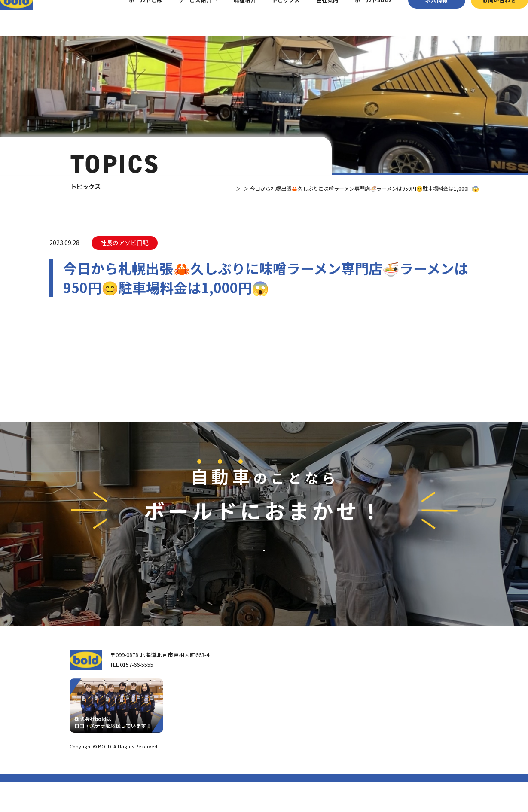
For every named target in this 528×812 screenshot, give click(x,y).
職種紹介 (231, 18)
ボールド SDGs (293, 741)
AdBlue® (360, 734)
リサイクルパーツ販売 (378, 722)
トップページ (287, 685)
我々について (287, 704)
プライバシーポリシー (435, 777)
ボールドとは (132, 18)
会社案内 (314, 18)
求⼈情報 (423, 18)
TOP (204, 188)
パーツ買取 (364, 711)
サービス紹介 (182, 18)
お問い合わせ (486, 18)
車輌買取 (361, 700)
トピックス (273, 18)
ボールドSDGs (360, 18)
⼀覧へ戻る (264, 368)
